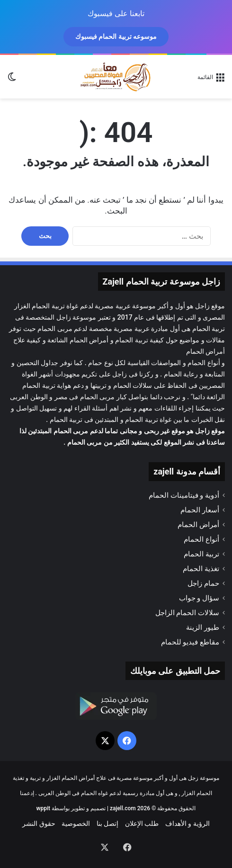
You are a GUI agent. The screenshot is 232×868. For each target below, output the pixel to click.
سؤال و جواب (199, 598)
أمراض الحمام (89, 340)
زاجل (202, 306)
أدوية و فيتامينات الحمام (184, 495)
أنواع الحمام (201, 539)
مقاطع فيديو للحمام (190, 642)
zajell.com (123, 808)
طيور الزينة (203, 627)
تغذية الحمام (201, 569)
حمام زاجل (203, 583)
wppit (43, 808)
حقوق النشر (39, 823)
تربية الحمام (131, 340)
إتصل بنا (107, 823)
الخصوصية (76, 823)
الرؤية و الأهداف (187, 823)
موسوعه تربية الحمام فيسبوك (116, 36)
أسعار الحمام (200, 510)
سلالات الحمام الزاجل (187, 613)
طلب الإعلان (142, 823)
